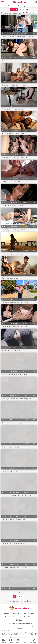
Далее (21, 597)
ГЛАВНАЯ (6, 613)
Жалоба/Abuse (11, 617)
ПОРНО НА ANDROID (26, 617)
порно (14, 627)
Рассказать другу (19, 613)
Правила (19, 620)
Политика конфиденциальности (19, 624)
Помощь (32, 613)
